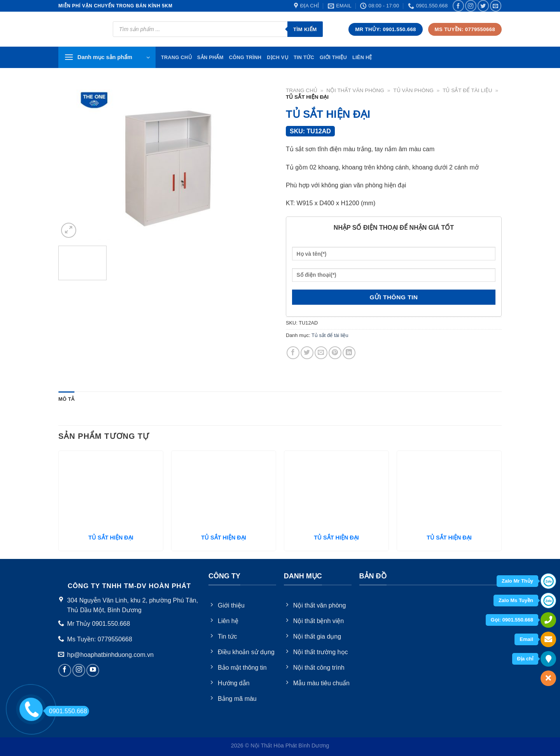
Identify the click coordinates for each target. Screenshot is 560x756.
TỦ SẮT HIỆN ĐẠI (111, 538)
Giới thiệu (333, 57)
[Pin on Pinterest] (335, 353)
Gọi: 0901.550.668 (512, 620)
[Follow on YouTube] (93, 670)
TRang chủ (176, 57)
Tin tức (304, 57)
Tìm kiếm (305, 29)
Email (526, 639)
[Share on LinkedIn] (349, 353)
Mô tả (66, 399)
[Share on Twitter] (307, 353)
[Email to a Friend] (321, 353)
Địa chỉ (525, 659)
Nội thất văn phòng (355, 90)
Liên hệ (362, 57)
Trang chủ (302, 90)
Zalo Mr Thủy (517, 581)
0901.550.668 (66, 711)
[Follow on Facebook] (458, 6)
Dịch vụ (277, 57)
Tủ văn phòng (413, 90)
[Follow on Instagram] (471, 6)
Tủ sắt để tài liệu (467, 90)
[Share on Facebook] (293, 353)
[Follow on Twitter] (483, 6)
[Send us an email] (496, 6)
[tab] (66, 399)
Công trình (245, 57)
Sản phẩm (210, 57)
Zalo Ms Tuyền (516, 600)
